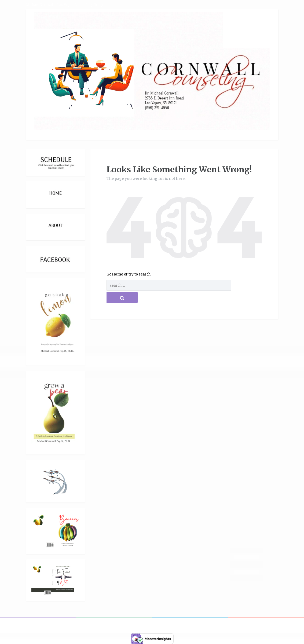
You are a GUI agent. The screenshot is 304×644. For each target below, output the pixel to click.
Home (118, 274)
